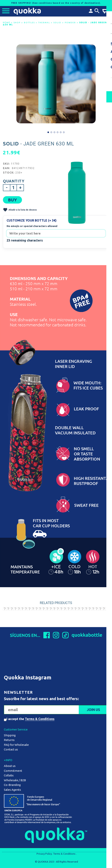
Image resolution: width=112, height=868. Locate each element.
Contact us (11, 749)
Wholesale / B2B (15, 780)
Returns (9, 740)
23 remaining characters (25, 240)
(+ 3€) (52, 220)
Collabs (9, 775)
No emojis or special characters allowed (32, 226)
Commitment (13, 771)
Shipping (10, 735)
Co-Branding (12, 785)
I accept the (30, 719)
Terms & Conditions (40, 719)
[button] (48, 132)
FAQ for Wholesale (16, 745)
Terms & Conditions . (65, 854)
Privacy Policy (44, 854)
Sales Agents (12, 790)
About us (10, 766)
